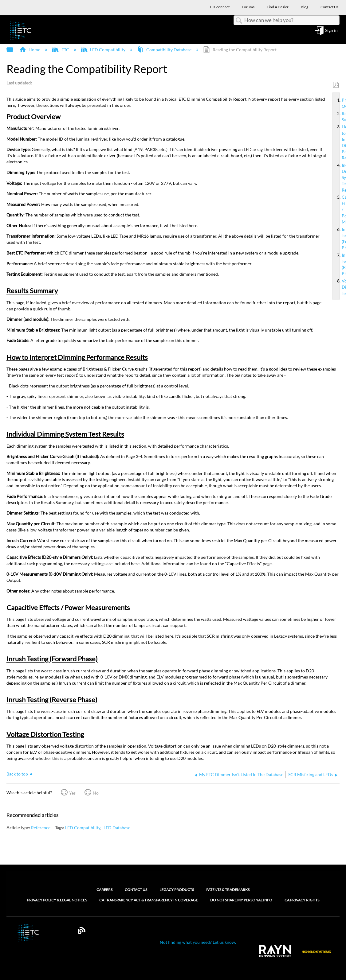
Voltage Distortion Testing (339, 287)
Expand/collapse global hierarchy (14, 50)
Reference (41, 828)
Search (239, 21)
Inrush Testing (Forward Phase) (339, 239)
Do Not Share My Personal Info (241, 900)
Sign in (331, 31)
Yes (72, 793)
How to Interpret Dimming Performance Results (339, 142)
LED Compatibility (104, 50)
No (96, 793)
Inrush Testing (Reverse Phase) (339, 264)
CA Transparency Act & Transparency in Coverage (149, 900)
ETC (61, 50)
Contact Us (136, 890)
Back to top (17, 774)
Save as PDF (336, 85)
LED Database (117, 828)
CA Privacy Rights (302, 900)
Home (30, 50)
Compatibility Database (165, 50)
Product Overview (339, 103)
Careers (104, 890)
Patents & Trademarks (228, 890)
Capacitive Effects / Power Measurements (339, 210)
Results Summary (339, 117)
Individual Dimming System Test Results (339, 178)
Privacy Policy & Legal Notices (57, 900)
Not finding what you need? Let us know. (198, 942)
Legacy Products (177, 890)
